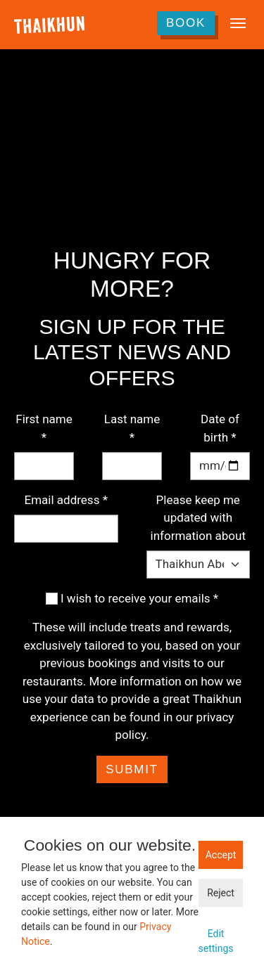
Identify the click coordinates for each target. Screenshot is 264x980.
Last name (132, 428)
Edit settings (215, 941)
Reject (221, 893)
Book (186, 23)
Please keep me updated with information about (198, 518)
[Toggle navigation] (238, 23)
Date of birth (220, 428)
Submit (132, 769)
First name (44, 428)
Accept (221, 855)
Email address (66, 500)
